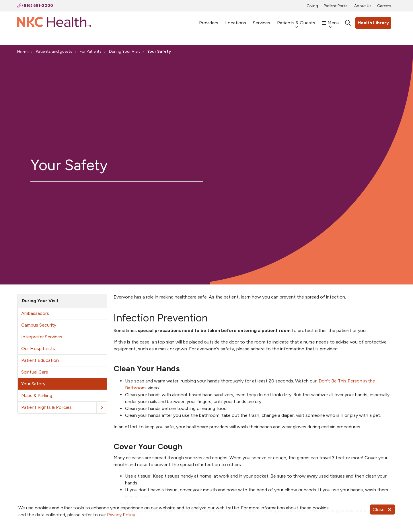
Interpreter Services (42, 337)
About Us (363, 6)
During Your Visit (40, 301)
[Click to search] (348, 23)
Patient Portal (336, 6)
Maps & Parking (37, 395)
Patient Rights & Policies (46, 407)
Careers (384, 6)
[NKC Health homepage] (54, 23)
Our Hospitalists (38, 349)
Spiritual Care (35, 372)
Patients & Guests (296, 20)
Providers (209, 20)
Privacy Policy (121, 515)
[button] (102, 408)
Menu (331, 20)
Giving (312, 6)
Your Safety (33, 384)
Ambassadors (35, 313)
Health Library (373, 23)
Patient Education (40, 360)
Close (382, 510)
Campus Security (39, 325)
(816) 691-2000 (35, 6)
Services (262, 20)
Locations (236, 20)
